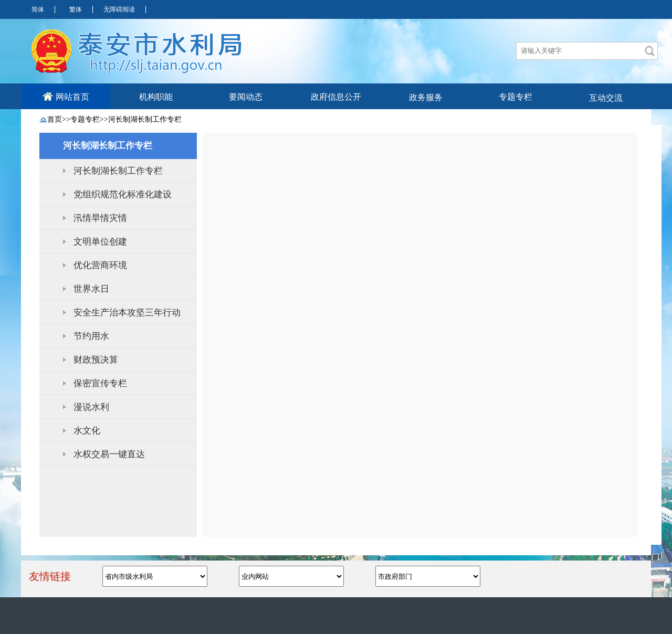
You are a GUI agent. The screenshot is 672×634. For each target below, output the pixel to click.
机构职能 (156, 97)
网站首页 (66, 97)
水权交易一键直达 (109, 454)
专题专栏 (516, 97)
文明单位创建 (100, 242)
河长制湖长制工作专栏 (145, 119)
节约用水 (91, 336)
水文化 (87, 431)
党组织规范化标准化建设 (123, 194)
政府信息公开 (336, 97)
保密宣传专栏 (100, 383)
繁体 (76, 9)
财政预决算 (96, 360)
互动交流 (606, 98)
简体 (38, 9)
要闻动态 (246, 97)
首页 (55, 119)
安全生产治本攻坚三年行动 (127, 313)
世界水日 (91, 289)
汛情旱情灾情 (100, 218)
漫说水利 (91, 407)
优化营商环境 (100, 265)
